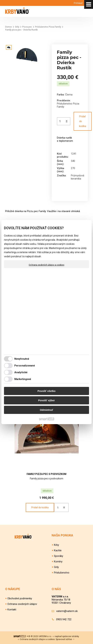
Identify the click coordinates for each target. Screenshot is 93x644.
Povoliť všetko (46, 391)
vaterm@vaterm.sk (67, 611)
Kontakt (12, 610)
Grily (56, 567)
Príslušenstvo (62, 573)
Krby (56, 545)
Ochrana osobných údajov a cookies (46, 265)
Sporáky (59, 556)
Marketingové (23, 379)
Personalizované (25, 366)
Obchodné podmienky (20, 598)
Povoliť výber (46, 400)
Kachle (58, 550)
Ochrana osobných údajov (22, 604)
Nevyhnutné (22, 359)
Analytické (21, 372)
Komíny (58, 562)
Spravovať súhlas (64, 639)
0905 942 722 (64, 619)
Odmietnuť (46, 410)
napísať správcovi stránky (67, 636)
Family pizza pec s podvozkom (46, 474)
